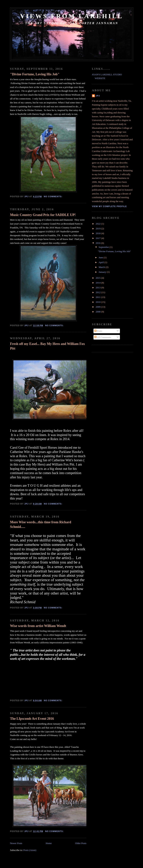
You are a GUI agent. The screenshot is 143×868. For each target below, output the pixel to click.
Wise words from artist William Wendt (38, 626)
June (101, 257)
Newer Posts (16, 843)
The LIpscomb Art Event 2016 (32, 719)
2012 (98, 292)
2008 (98, 312)
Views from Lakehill (72, 16)
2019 (98, 229)
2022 (98, 224)
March (102, 267)
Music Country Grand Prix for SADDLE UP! (43, 215)
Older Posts (81, 843)
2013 (98, 288)
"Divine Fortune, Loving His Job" (35, 74)
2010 (98, 302)
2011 (98, 297)
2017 (98, 238)
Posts (98, 331)
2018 (98, 233)
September (104, 247)
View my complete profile (109, 206)
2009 (98, 307)
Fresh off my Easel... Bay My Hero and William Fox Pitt (47, 346)
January (103, 272)
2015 (98, 278)
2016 (98, 243)
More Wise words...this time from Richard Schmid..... (41, 524)
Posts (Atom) (30, 850)
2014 (98, 283)
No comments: (53, 196)
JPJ (98, 96)
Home (49, 843)
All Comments (103, 337)
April (102, 262)
